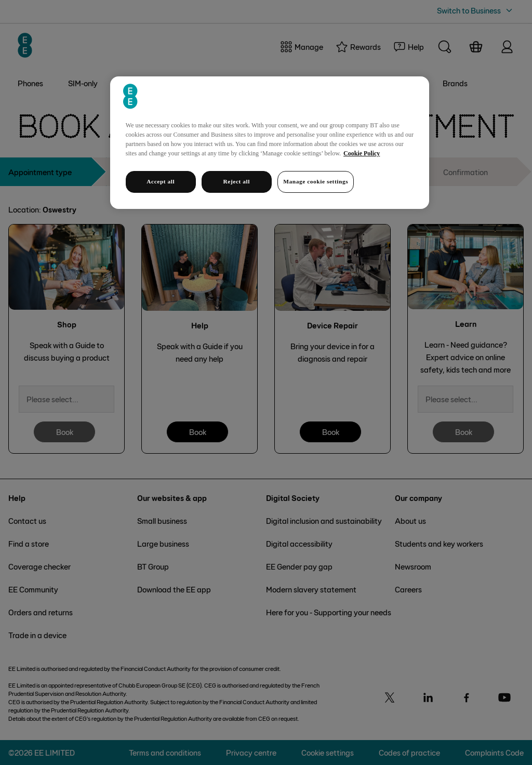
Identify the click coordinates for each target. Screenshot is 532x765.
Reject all (237, 181)
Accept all (161, 181)
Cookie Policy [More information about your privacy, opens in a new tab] (362, 153)
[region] (270, 143)
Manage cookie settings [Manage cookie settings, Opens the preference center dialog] (316, 181)
